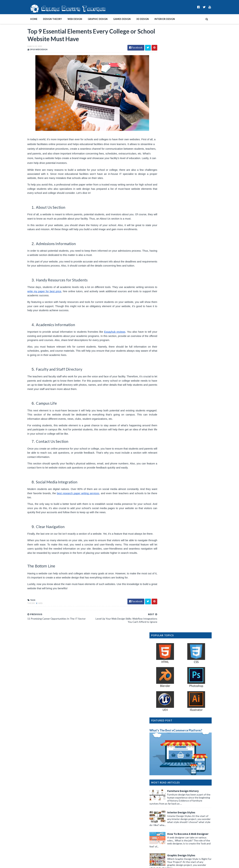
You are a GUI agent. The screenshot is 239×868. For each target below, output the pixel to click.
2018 (161, 831)
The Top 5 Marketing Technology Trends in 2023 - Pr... (188, 748)
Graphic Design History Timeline (195, 389)
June (164, 689)
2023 (161, 664)
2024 (161, 660)
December (167, 668)
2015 (161, 842)
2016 (161, 838)
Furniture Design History (190, 191)
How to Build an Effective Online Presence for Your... (186, 768)
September (167, 678)
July (163, 685)
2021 (161, 820)
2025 (161, 657)
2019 (161, 827)
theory (24, 612)
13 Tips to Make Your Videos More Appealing (186, 743)
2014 (161, 845)
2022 (161, 816)
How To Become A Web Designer (195, 234)
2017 (161, 835)
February (166, 809)
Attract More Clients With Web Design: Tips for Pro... (187, 705)
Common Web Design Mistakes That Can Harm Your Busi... (187, 791)
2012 (161, 852)
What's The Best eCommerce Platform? (183, 131)
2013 (161, 849)
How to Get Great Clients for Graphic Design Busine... (186, 718)
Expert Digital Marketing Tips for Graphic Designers (183, 774)
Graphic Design (90, 19)
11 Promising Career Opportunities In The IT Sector (186, 738)
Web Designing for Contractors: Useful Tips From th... (188, 712)
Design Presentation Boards (193, 299)
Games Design (115, 19)
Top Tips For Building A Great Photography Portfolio (184, 761)
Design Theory (45, 19)
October (166, 675)
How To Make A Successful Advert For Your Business (185, 804)
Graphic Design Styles (189, 256)
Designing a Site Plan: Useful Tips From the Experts (189, 779)
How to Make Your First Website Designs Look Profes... (186, 755)
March (165, 700)
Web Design (68, 19)
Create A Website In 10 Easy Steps (196, 277)
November (167, 671)
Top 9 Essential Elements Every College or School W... (188, 731)
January (166, 813)
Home (26, 19)
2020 (161, 824)
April (164, 696)
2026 (161, 653)
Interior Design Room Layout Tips (196, 320)
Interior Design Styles (189, 213)
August (165, 682)
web (33, 612)
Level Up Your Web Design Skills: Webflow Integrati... (184, 725)
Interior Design (157, 19)
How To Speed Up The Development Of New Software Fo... (186, 784)
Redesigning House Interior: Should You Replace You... (187, 798)
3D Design (135, 19)
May (164, 693)
